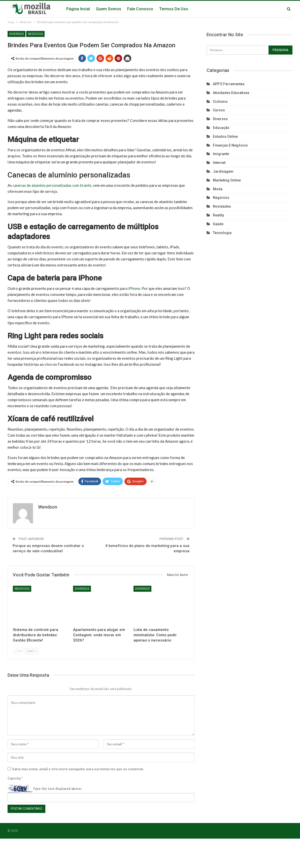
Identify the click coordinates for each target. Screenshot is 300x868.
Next (32, 651)
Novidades (222, 206)
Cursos (219, 110)
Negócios (35, 34)
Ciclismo (220, 102)
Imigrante (221, 154)
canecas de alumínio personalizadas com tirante (52, 185)
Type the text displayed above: (57, 789)
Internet (219, 163)
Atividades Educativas (231, 93)
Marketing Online (227, 180)
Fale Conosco (140, 9)
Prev (19, 651)
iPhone (134, 288)
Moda (218, 189)
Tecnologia (222, 233)
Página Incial (78, 9)
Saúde (218, 224)
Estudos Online (225, 136)
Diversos (16, 34)
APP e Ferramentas (229, 84)
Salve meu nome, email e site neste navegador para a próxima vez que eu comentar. (78, 769)
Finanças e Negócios (230, 145)
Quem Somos (109, 9)
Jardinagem (223, 171)
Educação (221, 128)
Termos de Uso (174, 9)
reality (218, 215)
